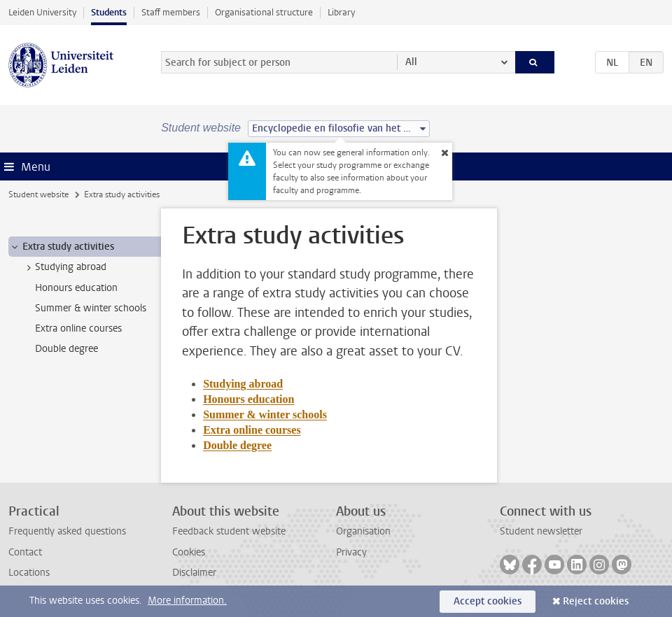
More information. (187, 601)
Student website (38, 194)
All (411, 62)
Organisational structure (264, 12)
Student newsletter (541, 531)
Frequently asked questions (67, 531)
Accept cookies (488, 601)
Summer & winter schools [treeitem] (91, 308)
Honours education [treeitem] (76, 288)
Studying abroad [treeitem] (64, 267)
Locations (29, 573)
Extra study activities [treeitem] (62, 247)
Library (341, 12)
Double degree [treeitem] (66, 349)
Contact (25, 552)
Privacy (351, 552)
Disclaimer (194, 573)
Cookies (189, 552)
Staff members (171, 12)
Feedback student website (229, 531)
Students (109, 12)
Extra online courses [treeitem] (78, 328)
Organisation (363, 531)
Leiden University (42, 12)
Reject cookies (596, 601)
